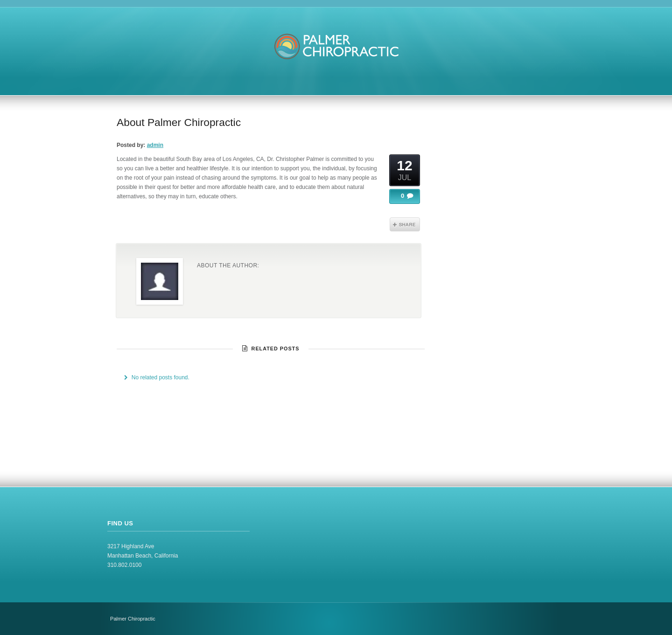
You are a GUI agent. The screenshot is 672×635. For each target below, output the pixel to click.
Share (405, 224)
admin (155, 145)
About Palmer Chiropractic (179, 122)
